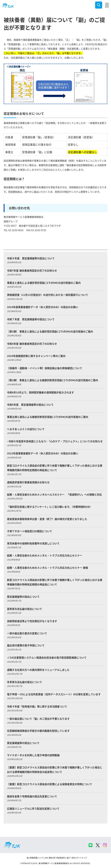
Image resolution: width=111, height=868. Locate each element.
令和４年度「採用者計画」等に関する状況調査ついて (37, 706)
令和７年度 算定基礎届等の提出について (31, 319)
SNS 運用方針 (50, 858)
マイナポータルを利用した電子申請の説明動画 (33, 755)
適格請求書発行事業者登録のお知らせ (28, 482)
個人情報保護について (35, 858)
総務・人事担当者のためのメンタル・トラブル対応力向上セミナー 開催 (47, 568)
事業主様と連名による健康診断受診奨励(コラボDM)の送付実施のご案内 (48, 417)
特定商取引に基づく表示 (66, 858)
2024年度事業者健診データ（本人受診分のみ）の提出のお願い (43, 307)
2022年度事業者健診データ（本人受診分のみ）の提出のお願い (43, 453)
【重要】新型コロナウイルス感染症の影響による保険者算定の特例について (50, 784)
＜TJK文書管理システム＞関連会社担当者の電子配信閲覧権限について (47, 657)
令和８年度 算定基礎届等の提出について (31, 258)
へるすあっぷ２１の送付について (26, 429)
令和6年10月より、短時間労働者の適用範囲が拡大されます (40, 392)
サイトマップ (82, 858)
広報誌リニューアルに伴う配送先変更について (33, 808)
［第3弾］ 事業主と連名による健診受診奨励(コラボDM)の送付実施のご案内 (50, 331)
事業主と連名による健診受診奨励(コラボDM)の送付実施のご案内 (44, 283)
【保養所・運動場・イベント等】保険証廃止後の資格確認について (45, 368)
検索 (99, 5)
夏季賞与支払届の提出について (25, 609)
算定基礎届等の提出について (23, 597)
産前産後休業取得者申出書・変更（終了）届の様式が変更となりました (47, 519)
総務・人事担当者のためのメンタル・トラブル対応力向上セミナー (45, 555)
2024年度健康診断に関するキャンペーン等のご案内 (36, 356)
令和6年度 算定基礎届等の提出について (30, 405)
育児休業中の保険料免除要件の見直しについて (33, 543)
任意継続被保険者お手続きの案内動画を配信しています (38, 731)
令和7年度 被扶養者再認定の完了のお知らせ (32, 270)
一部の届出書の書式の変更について (27, 633)
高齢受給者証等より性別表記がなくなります (32, 621)
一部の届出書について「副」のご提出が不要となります (38, 719)
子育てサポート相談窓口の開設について (30, 531)
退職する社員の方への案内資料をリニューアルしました (38, 670)
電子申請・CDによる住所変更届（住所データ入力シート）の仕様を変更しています (54, 694)
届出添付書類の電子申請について (26, 645)
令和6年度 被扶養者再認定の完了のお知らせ (32, 344)
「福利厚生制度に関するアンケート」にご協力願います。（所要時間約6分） (50, 507)
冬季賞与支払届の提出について (25, 682)
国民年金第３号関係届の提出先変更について (32, 796)
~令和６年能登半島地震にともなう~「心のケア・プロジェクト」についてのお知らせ (55, 441)
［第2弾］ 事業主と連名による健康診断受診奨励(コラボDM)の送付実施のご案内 (52, 380)
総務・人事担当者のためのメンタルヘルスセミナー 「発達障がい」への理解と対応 (54, 494)
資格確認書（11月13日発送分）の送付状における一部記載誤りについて (48, 295)
